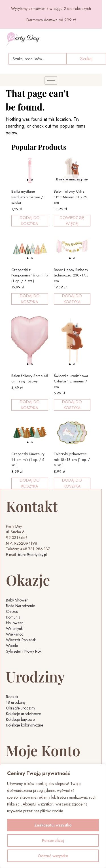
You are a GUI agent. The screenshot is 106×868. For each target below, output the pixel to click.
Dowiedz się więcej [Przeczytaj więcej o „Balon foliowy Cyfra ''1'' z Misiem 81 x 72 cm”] (72, 221)
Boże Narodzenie (20, 606)
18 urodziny (16, 702)
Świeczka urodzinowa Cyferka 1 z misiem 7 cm (71, 381)
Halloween (15, 623)
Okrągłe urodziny (21, 708)
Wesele (12, 646)
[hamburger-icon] (51, 81)
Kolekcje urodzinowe (23, 714)
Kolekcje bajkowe (20, 719)
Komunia (13, 617)
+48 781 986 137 (35, 549)
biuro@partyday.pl (32, 555)
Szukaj (86, 59)
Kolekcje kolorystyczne (25, 725)
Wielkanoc (15, 634)
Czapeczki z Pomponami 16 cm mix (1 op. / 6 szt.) (30, 275)
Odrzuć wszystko (53, 856)
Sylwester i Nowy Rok (24, 651)
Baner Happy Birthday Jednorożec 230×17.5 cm (71, 275)
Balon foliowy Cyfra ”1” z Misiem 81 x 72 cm (71, 197)
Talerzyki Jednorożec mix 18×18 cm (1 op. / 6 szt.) (72, 459)
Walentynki (15, 628)
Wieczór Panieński (21, 640)
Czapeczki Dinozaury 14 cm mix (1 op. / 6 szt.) (28, 459)
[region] (53, 816)
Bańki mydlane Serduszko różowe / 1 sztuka (29, 197)
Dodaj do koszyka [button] (30, 221)
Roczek (12, 697)
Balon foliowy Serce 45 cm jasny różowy (30, 379)
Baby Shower (17, 600)
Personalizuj (53, 840)
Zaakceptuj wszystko (53, 825)
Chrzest (12, 611)
